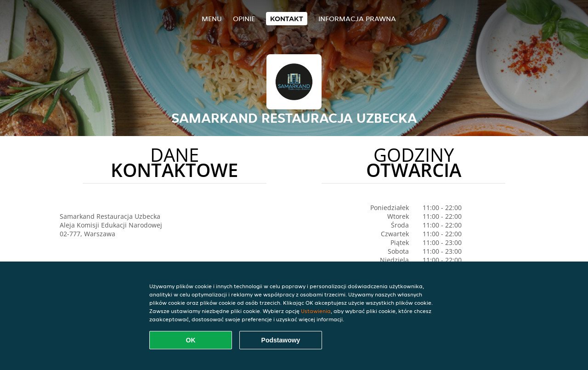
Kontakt (287, 19)
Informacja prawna (357, 19)
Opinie (244, 19)
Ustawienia (316, 311)
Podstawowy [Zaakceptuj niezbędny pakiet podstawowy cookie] (281, 340)
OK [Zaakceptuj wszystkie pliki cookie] (191, 340)
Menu (212, 19)
